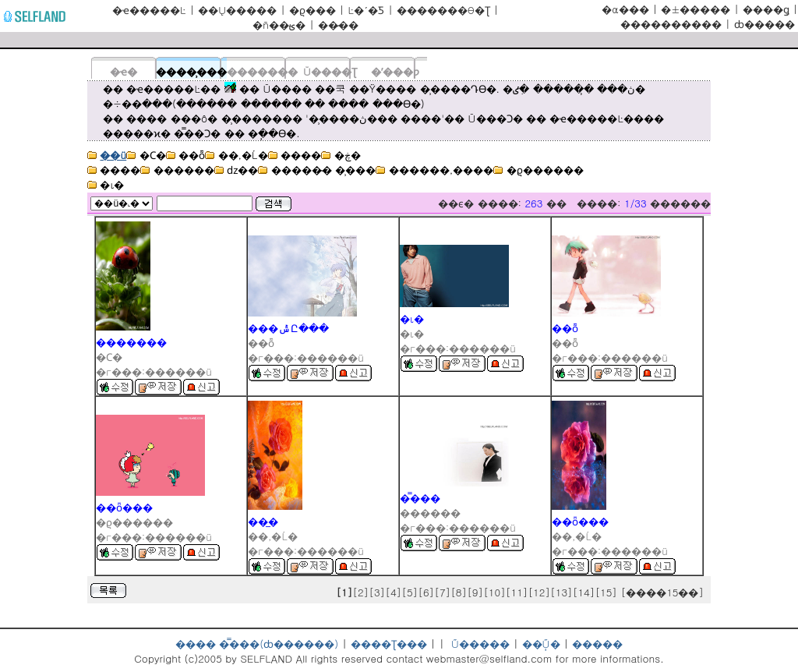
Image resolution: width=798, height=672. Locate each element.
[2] (360, 592)
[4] (393, 592)
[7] (442, 592)
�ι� (106, 184)
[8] (459, 592)
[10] (494, 592)
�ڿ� (341, 155)
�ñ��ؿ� (279, 25)
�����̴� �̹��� (317, 170)
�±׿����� (696, 9)
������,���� (434, 170)
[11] (517, 592)
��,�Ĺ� (237, 155)
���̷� (338, 25)
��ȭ (185, 155)
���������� (671, 24)
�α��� (625, 9)
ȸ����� (764, 24)
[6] (426, 592)
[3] (377, 592)
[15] (606, 592)
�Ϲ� (146, 155)
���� (295, 155)
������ (177, 170)
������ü (178, 371)
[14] (584, 592)
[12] (539, 592)
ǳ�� (236, 170)
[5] (410, 592)
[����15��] (664, 592)
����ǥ (766, 9)
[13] (561, 592)
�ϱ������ (538, 170)
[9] (475, 592)
